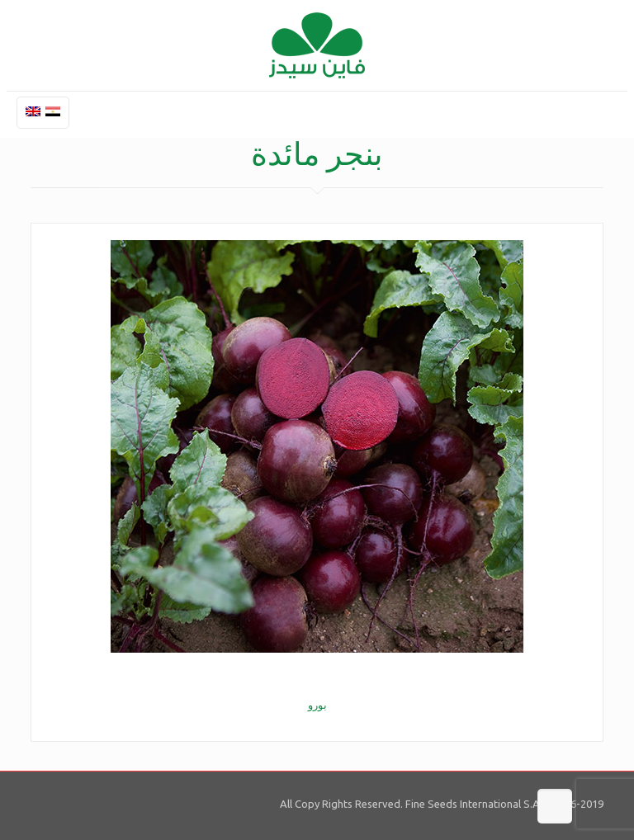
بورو (317, 705)
